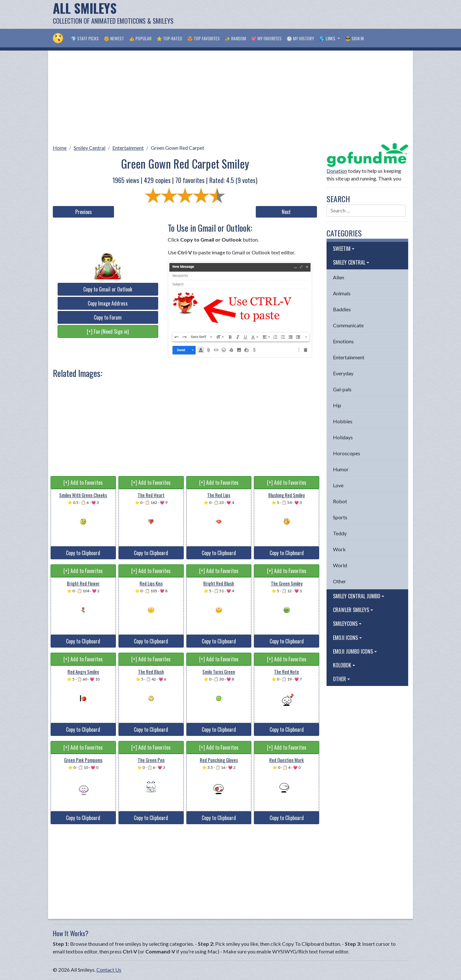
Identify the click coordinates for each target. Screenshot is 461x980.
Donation (337, 171)
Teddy (340, 533)
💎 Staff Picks (85, 38)
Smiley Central (89, 148)
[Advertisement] (292, 14)
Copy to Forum (108, 317)
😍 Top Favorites (203, 38)
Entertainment (128, 148)
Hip (337, 405)
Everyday (343, 373)
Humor (341, 469)
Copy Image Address (108, 303)
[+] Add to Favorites (83, 482)
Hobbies (343, 421)
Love (338, 485)
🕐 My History (300, 38)
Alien (339, 277)
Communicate (348, 325)
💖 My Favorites (266, 38)
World (340, 565)
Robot (340, 501)
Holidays (343, 437)
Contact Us (109, 970)
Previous (84, 212)
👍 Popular (140, 38)
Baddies (342, 309)
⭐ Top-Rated (169, 38)
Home (60, 148)
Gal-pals (342, 389)
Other (340, 581)
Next (286, 212)
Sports (340, 517)
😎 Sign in (354, 38)
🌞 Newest (114, 38)
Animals (342, 293)
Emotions (343, 341)
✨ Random (235, 38)
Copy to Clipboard (83, 553)
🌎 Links (328, 38)
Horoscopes (347, 453)
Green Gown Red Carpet (178, 148)
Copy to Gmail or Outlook (108, 289)
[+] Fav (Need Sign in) (108, 331)
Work (339, 549)
